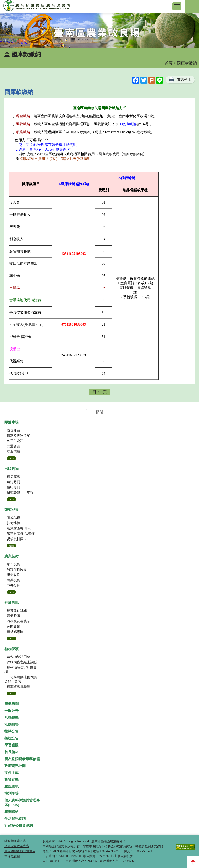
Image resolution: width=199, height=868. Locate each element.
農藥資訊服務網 (18, 687)
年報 (30, 493)
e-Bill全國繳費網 (78, 132)
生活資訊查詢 (15, 819)
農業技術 (12, 556)
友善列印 (184, 79)
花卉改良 (14, 585)
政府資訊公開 (15, 766)
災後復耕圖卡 (17, 539)
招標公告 (12, 738)
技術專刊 (14, 487)
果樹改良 (14, 575)
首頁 (169, 63)
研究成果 (12, 510)
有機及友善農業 (18, 621)
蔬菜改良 (14, 580)
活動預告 (12, 724)
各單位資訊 (15, 441)
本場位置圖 (12, 856)
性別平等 (12, 793)
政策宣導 (12, 780)
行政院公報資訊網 (19, 825)
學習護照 (12, 745)
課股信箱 (14, 452)
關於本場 (12, 422)
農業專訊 (14, 477)
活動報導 (12, 718)
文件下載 (12, 773)
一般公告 (12, 711)
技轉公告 (12, 731)
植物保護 (12, 649)
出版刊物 (12, 469)
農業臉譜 (14, 616)
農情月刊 (14, 482)
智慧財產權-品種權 (21, 534)
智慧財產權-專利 (19, 528)
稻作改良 (14, 564)
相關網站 (12, 812)
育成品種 (14, 518)
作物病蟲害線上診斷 (22, 662)
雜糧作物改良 (17, 569)
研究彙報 (14, 493)
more (11, 458)
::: (170, 2)
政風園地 (12, 786)
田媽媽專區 (15, 632)
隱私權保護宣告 (15, 841)
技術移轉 (14, 523)
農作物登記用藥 (18, 657)
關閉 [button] (100, 412)
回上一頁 (100, 392)
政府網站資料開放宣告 (20, 851)
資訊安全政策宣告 (17, 846)
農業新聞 (12, 704)
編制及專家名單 (18, 436)
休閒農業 (14, 626)
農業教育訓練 (17, 610)
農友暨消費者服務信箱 (22, 759)
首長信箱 (12, 752)
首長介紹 (14, 430)
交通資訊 (14, 446)
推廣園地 (12, 603)
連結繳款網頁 (133, 154)
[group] (99, 31)
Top (193, 862)
